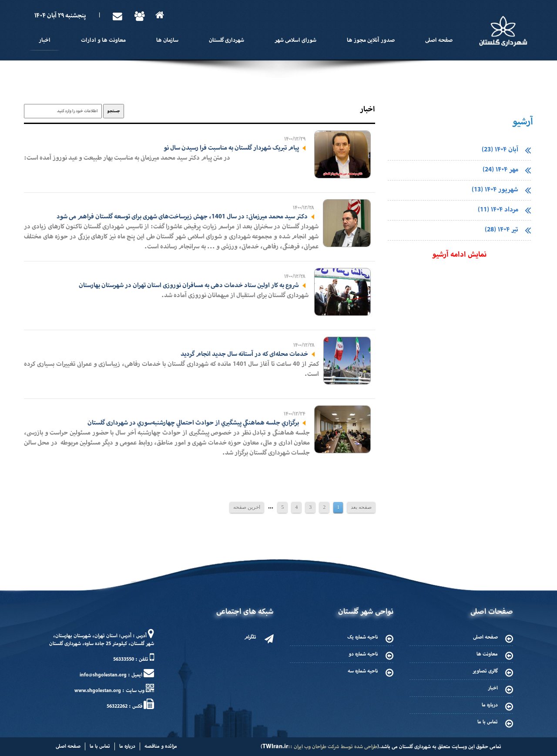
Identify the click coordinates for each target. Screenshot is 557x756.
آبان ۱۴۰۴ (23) (500, 150)
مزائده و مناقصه (161, 746)
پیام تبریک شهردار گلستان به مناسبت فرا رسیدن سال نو (231, 148)
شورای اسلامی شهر (295, 40)
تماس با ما (488, 722)
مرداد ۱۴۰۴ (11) (498, 210)
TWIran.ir (275, 746)
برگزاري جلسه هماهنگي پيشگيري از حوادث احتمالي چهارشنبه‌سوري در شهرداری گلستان (193, 423)
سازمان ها (167, 40)
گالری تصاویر (485, 671)
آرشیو (523, 122)
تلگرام (250, 637)
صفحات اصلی (492, 612)
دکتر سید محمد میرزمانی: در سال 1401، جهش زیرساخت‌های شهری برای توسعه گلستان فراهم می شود (182, 217)
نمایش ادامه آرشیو (459, 255)
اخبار (45, 40)
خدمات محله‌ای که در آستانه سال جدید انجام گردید (244, 354)
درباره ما (490, 705)
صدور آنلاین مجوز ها (371, 40)
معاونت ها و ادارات (103, 40)
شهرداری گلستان (226, 40)
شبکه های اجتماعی (245, 612)
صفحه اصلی (439, 40)
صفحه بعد (361, 507)
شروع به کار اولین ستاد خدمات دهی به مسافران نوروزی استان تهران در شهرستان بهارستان (189, 285)
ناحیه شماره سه (363, 671)
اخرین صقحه (247, 507)
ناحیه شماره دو (363, 654)
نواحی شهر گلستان (366, 612)
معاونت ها (487, 654)
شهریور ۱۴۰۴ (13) (495, 190)
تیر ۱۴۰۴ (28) (502, 230)
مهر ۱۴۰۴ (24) (500, 170)
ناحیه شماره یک (363, 637)
